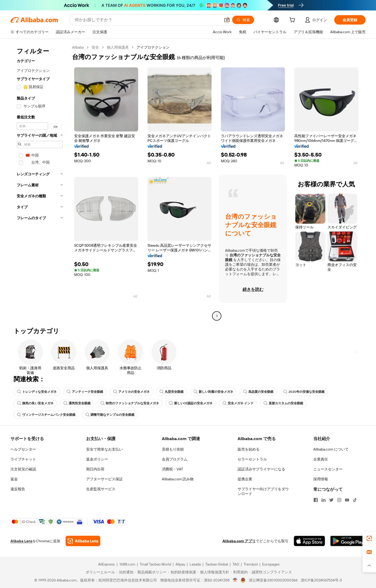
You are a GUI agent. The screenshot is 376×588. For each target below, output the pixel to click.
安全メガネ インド (238, 403)
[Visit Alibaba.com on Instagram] (339, 500)
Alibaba (78, 47)
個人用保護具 (118, 47)
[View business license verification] (235, 580)
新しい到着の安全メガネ (213, 392)
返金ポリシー (97, 459)
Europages (271, 564)
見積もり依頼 (173, 449)
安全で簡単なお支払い (104, 449)
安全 (95, 47)
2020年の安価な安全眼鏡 (304, 392)
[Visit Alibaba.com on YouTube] (347, 500)
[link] (369, 538)
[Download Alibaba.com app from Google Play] (348, 541)
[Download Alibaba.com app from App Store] (309, 541)
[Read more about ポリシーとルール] (99, 572)
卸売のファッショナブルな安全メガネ (130, 403)
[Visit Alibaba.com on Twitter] (331, 500)
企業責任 (321, 459)
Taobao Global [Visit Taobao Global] (217, 564)
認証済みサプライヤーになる (261, 469)
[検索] (243, 20)
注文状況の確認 (23, 469)
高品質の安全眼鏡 (258, 392)
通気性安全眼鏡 (77, 403)
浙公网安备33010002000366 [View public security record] (273, 580)
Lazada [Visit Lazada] (195, 564)
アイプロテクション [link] (153, 47)
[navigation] (40, 182)
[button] (227, 20)
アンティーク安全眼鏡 (85, 392)
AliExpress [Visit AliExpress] (107, 564)
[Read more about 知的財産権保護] (182, 572)
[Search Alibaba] (147, 20)
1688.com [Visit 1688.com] (127, 564)
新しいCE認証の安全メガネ (191, 403)
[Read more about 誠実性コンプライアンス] (271, 572)
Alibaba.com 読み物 (178, 479)
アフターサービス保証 (104, 479)
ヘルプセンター (23, 449)
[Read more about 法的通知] (125, 572)
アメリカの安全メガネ (131, 392)
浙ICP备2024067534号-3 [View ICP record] (321, 580)
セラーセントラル (252, 459)
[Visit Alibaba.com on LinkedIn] (324, 500)
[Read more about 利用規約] (239, 572)
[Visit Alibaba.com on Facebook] (316, 500)
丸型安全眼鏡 (172, 392)
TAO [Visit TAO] (236, 564)
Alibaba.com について (331, 449)
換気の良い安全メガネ (35, 403)
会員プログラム (175, 459)
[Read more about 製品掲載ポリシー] (151, 572)
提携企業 (245, 479)
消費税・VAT (172, 469)
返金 (14, 479)
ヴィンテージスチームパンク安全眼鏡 (46, 415)
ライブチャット (23, 459)
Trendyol (251, 564)
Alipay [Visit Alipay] (180, 564)
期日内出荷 (95, 469)
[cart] (293, 21)
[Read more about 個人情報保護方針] (213, 572)
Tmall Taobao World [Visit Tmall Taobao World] (155, 564)
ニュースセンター (328, 469)
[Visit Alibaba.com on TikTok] (355, 500)
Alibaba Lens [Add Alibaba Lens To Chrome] (21, 541)
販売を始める (249, 449)
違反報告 (18, 489)
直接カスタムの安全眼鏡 (283, 403)
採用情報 (321, 479)
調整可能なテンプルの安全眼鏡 (110, 415)
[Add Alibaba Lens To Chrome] (83, 541)
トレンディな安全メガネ (37, 392)
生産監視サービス (101, 489)
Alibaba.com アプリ (239, 541)
